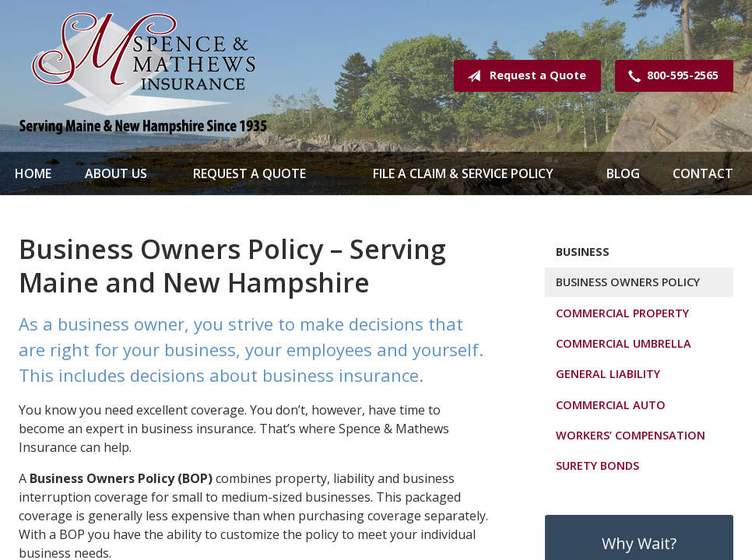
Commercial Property (622, 313)
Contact (703, 173)
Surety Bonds (597, 465)
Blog (623, 173)
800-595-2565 (670, 76)
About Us (116, 173)
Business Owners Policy (628, 282)
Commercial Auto (611, 405)
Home (33, 173)
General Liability (608, 374)
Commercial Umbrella (624, 343)
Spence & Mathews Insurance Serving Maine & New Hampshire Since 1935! (143, 76)
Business (583, 252)
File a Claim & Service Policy (463, 173)
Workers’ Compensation (631, 435)
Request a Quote (524, 76)
